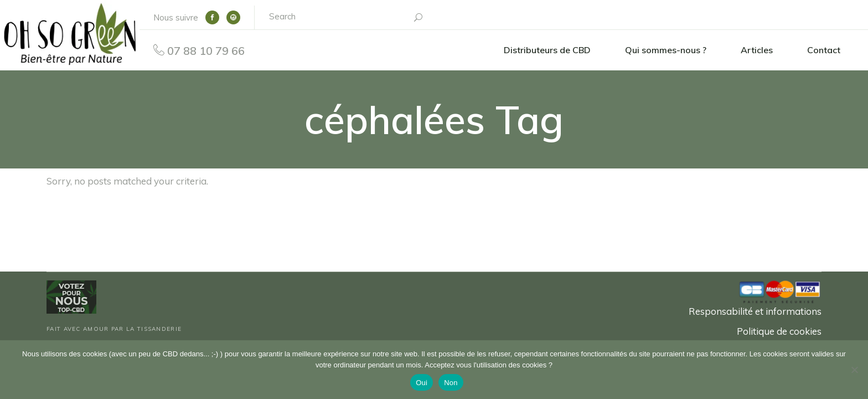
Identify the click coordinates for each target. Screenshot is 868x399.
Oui (422, 383)
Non (451, 383)
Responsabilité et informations (755, 311)
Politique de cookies (779, 331)
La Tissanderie (154, 329)
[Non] (854, 370)
